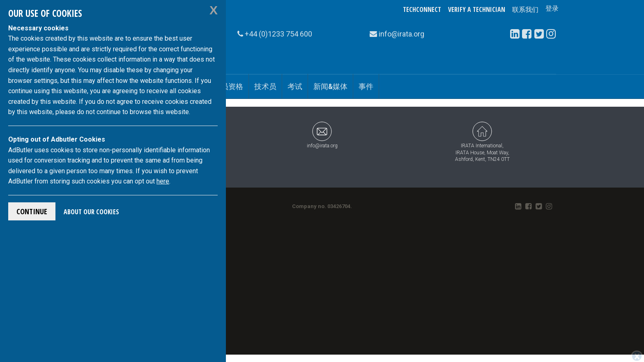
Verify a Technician (477, 9)
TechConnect (422, 9)
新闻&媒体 (330, 86)
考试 (295, 86)
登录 (552, 9)
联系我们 (525, 9)
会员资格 (228, 86)
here (163, 181)
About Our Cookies (91, 212)
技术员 (265, 86)
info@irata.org (322, 135)
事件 (366, 86)
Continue (32, 211)
